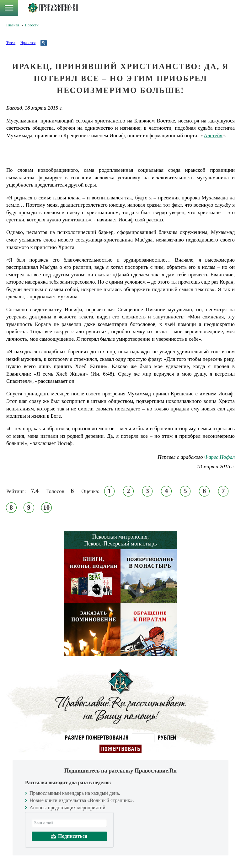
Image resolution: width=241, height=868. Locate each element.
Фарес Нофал (220, 457)
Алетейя (213, 136)
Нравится (28, 43)
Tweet (11, 43)
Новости (32, 25)
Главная (13, 25)
